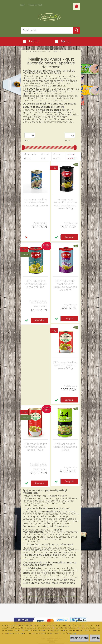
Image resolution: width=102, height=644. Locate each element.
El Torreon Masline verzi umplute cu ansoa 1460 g (36, 447)
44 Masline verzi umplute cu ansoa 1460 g (65, 447)
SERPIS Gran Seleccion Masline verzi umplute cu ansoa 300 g (65, 204)
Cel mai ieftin (45, 156)
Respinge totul (79, 638)
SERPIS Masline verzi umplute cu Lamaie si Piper (36, 284)
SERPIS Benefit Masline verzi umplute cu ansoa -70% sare (65, 285)
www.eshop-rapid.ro (48, 600)
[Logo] (49, 17)
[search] (76, 30)
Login (23, 5)
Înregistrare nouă (35, 5)
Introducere (30, 51)
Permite (95, 638)
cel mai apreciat (72, 156)
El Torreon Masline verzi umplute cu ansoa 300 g (65, 365)
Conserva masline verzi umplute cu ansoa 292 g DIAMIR (35, 202)
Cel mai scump (57, 156)
